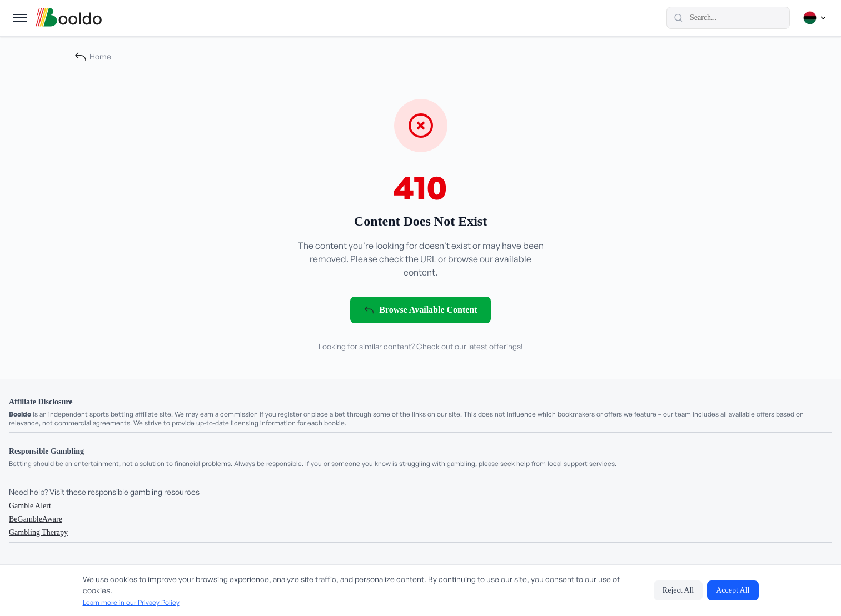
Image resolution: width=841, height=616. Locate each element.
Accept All (733, 590)
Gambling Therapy (38, 532)
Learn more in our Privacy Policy (131, 602)
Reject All (678, 590)
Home (93, 57)
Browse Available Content (420, 310)
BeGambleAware (36, 519)
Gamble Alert (30, 506)
